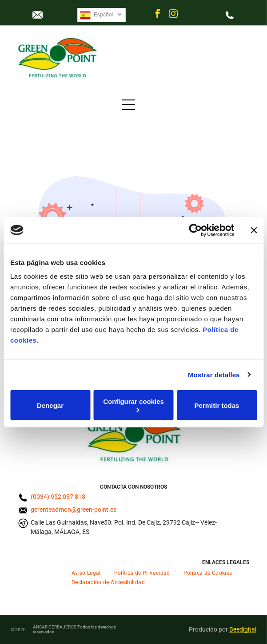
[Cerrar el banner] (254, 230)
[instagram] (173, 15)
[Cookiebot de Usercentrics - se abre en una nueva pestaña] (195, 230)
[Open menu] (128, 105)
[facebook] (158, 15)
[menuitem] (86, 572)
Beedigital (243, 629)
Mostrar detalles (214, 374)
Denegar (50, 405)
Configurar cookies (133, 405)
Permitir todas (217, 405)
